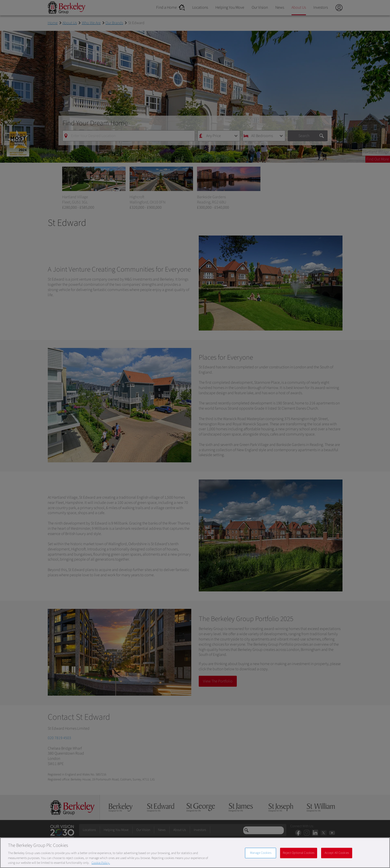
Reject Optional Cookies (299, 853)
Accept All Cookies (337, 853)
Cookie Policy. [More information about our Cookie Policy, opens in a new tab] (101, 863)
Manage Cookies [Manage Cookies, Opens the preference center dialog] (261, 853)
